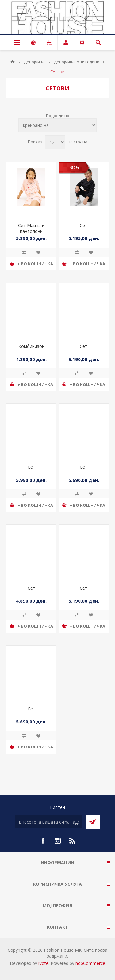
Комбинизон (31, 346)
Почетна (13, 62)
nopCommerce (90, 963)
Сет (84, 225)
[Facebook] (43, 841)
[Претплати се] (49, 822)
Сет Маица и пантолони (31, 228)
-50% (74, 168)
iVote (43, 963)
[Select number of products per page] (55, 142)
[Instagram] (58, 841)
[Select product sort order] (57, 125)
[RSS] (72, 841)
